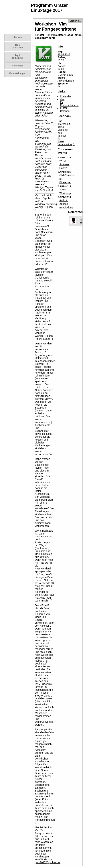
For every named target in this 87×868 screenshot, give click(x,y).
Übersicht (18, 37)
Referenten (18, 66)
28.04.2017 (64, 54)
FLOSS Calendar (65, 110)
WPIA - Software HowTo (64, 164)
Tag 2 (18, 57)
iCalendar (66, 96)
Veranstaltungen (18, 73)
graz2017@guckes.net (48, 862)
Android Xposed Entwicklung (66, 204)
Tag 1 (18, 46)
